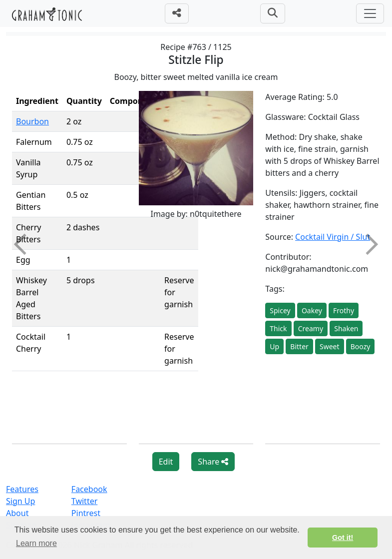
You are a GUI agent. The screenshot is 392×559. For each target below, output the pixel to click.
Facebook (89, 489)
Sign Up (20, 501)
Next (368, 244)
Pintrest (86, 513)
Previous (24, 244)
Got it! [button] (343, 538)
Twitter (84, 501)
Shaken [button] (346, 328)
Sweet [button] (330, 346)
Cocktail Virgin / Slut (333, 237)
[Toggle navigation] (370, 13)
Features (22, 489)
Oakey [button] (312, 310)
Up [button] (274, 346)
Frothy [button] (344, 310)
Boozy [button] (361, 346)
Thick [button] (278, 328)
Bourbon (32, 121)
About (17, 513)
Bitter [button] (299, 346)
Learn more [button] (36, 543)
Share (213, 462)
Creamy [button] (311, 328)
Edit (166, 462)
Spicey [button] (280, 310)
